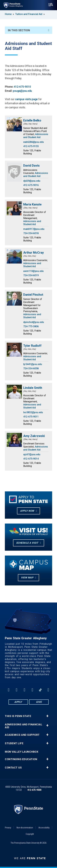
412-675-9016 (31, 185)
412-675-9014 (31, 459)
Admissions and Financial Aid (24, 726)
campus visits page (27, 99)
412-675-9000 (34, 790)
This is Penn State (18, 716)
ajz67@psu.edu (32, 454)
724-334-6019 (31, 275)
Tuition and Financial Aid (29, 14)
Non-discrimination (25, 828)
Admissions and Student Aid (36, 136)
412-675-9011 (31, 417)
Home (8, 14)
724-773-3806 (31, 326)
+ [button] (47, 716)
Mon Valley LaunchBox (22, 752)
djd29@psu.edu (32, 181)
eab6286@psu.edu (34, 142)
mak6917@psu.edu (34, 229)
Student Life (14, 743)
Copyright (30, 834)
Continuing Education (21, 759)
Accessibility (44, 828)
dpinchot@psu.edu (34, 322)
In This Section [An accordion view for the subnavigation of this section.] (28, 30)
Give (39, 702)
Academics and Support (22, 735)
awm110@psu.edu (33, 271)
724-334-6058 (31, 368)
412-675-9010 (22, 87)
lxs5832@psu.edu (33, 412)
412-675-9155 (31, 146)
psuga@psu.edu (22, 91)
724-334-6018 (31, 233)
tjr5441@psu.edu (33, 364)
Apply (18, 702)
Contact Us (13, 768)
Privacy (8, 828)
